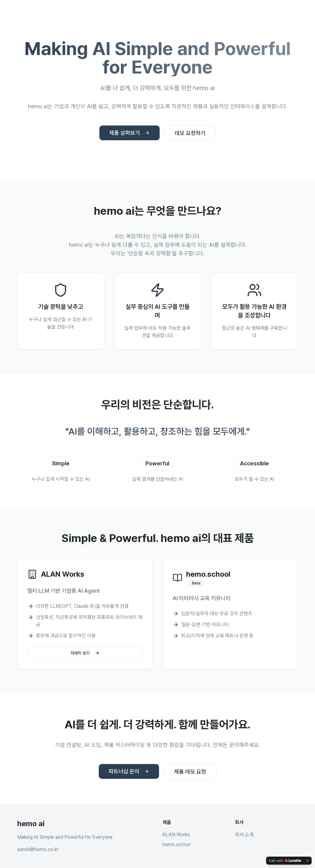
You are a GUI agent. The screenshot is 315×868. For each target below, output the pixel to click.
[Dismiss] (308, 861)
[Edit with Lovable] (285, 861)
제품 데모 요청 (190, 772)
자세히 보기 (85, 653)
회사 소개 (244, 835)
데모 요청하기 (190, 133)
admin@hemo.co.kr (38, 849)
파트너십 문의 (129, 771)
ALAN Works (176, 835)
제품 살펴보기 (130, 133)
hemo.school (176, 844)
